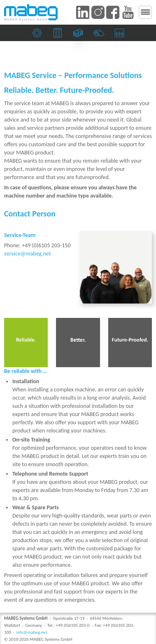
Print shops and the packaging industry (59, 35)
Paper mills (100, 35)
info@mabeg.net (31, 632)
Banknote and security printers (79, 35)
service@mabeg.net (28, 254)
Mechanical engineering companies (38, 35)
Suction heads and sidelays (120, 35)
